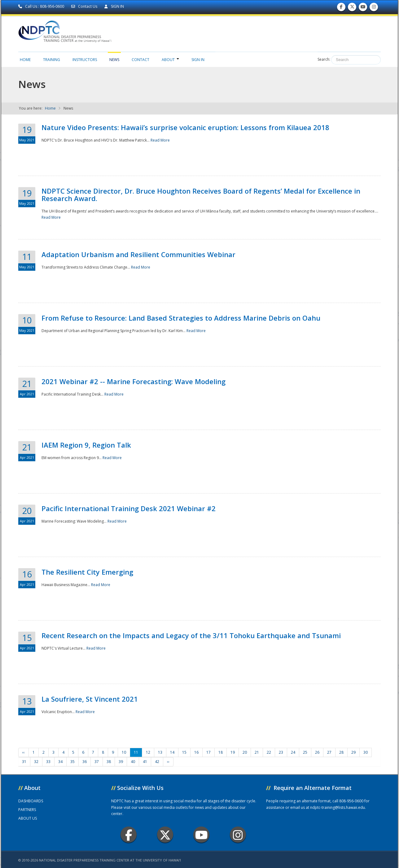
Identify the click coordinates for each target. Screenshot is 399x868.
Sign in (198, 60)
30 (366, 752)
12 (148, 752)
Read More (160, 140)
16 (196, 752)
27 (329, 752)
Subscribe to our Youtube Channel (363, 8)
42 (157, 762)
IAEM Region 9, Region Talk (86, 445)
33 (48, 762)
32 (36, 762)
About (170, 60)
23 (281, 752)
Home (25, 60)
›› (168, 762)
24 (293, 752)
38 (109, 762)
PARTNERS (27, 810)
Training (52, 60)
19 (233, 752)
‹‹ (24, 752)
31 (24, 762)
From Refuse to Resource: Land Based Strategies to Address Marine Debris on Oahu (181, 318)
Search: (324, 59)
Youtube (202, 835)
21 (257, 752)
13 (160, 752)
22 (269, 752)
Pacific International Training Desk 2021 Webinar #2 (129, 508)
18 (221, 752)
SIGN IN (114, 6)
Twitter (165, 835)
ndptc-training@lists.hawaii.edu (338, 807)
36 (85, 762)
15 (184, 752)
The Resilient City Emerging (87, 572)
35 (72, 762)
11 (136, 752)
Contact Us (85, 6)
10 (124, 752)
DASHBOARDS (31, 801)
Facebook (129, 835)
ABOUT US (28, 818)
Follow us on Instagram (374, 8)
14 (172, 752)
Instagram (238, 835)
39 (121, 762)
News (114, 60)
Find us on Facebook (341, 8)
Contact (140, 60)
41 (145, 762)
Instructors (85, 60)
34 (60, 762)
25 (305, 752)
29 (353, 752)
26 (317, 752)
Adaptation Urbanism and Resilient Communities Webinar (138, 254)
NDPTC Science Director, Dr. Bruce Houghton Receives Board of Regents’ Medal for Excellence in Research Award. (201, 195)
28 (341, 752)
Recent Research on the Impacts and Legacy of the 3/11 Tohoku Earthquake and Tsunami (191, 635)
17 (208, 752)
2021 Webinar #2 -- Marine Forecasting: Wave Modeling (134, 381)
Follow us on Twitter (352, 8)
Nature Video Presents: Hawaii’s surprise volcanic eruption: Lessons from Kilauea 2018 (185, 127)
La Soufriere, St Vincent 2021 (90, 699)
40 (133, 762)
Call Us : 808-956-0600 (42, 6)
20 (245, 752)
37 (97, 762)
